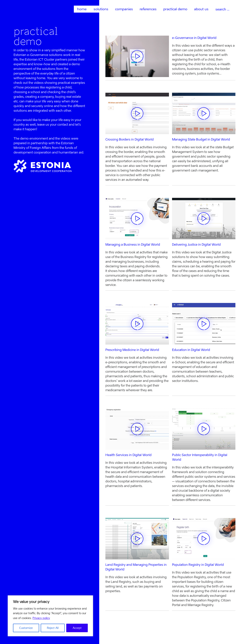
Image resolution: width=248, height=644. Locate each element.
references (148, 9)
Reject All (53, 628)
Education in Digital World (191, 350)
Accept (77, 628)
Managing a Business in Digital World (133, 245)
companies (124, 9)
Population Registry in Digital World (198, 565)
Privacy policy (41, 618)
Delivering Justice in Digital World (196, 245)
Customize (26, 628)
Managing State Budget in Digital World (201, 139)
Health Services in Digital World (128, 455)
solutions (101, 9)
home (82, 9)
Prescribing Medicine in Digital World (132, 350)
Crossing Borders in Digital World (130, 139)
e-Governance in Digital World (194, 38)
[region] (50, 616)
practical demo (175, 9)
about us (201, 9)
